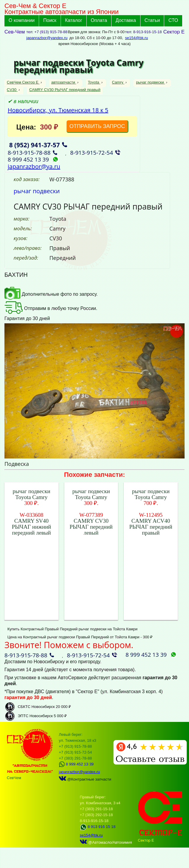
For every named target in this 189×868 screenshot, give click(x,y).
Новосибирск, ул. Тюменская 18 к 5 (58, 110)
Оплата (99, 20)
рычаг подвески (151, 82)
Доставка (126, 20)
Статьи (152, 20)
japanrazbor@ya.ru (34, 166)
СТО (173, 20)
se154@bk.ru (137, 38)
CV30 (12, 90)
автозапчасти (64, 82)
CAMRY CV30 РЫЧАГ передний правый (65, 90)
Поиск (50, 20)
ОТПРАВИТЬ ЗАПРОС (97, 126)
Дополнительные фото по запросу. (51, 294)
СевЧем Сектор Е (23, 82)
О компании (22, 20)
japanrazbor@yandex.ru (47, 38)
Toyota (94, 82)
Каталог (74, 20)
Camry (118, 82)
